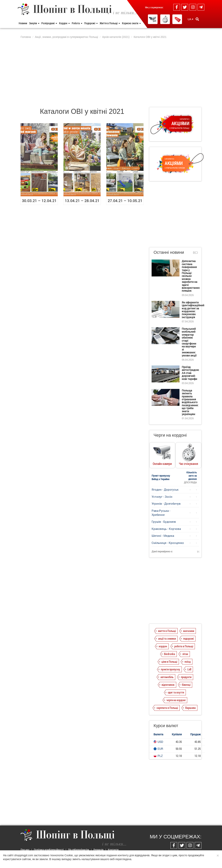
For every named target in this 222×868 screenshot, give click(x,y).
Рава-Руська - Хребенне (161, 513)
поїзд (188, 662)
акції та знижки (167, 638)
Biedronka (169, 654)
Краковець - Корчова (166, 529)
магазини (189, 631)
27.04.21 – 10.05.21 (125, 201)
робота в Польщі (184, 646)
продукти (186, 677)
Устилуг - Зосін (162, 497)
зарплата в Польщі (167, 708)
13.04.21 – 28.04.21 (82, 201)
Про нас (25, 850)
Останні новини (169, 252)
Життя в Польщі (110, 23)
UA (190, 19)
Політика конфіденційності (49, 850)
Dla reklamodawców (79, 850)
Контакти (113, 850)
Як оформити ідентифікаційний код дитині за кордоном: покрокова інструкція (193, 310)
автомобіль (167, 677)
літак (185, 654)
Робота (77, 23)
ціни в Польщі (169, 662)
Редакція (98, 850)
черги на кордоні (176, 700)
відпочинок (168, 685)
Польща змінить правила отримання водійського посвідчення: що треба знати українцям (190, 402)
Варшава (190, 708)
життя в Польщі (167, 631)
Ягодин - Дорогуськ (165, 489)
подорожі (188, 638)
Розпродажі (49, 23)
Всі (195, 253)
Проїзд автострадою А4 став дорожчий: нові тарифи (190, 373)
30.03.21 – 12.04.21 (39, 201)
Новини (23, 23)
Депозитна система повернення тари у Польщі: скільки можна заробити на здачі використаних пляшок (191, 276)
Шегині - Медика (163, 536)
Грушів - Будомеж (164, 522)
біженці (186, 685)
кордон (163, 646)
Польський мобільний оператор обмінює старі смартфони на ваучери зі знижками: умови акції (189, 342)
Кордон (64, 23)
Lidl (189, 669)
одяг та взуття (176, 692)
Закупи (34, 23)
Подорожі (91, 23)
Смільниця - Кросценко (168, 543)
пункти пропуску (170, 669)
